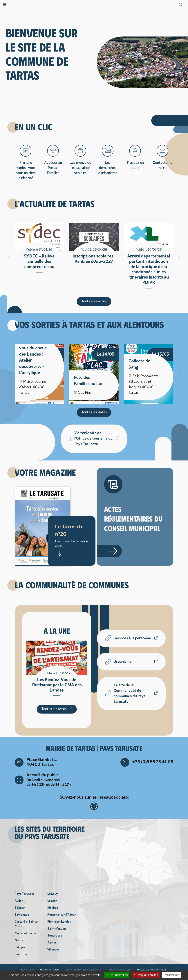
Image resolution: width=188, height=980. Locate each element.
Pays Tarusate (25, 898)
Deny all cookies (146, 975)
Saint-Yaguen (57, 933)
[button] (5, 4)
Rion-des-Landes (59, 926)
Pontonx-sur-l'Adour (62, 919)
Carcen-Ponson (25, 937)
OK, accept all (117, 975)
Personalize (171, 975)
